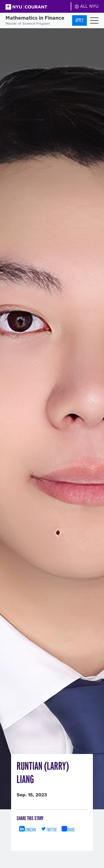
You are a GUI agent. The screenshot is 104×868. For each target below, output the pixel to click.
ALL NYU (87, 6)
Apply (79, 20)
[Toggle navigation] (94, 20)
